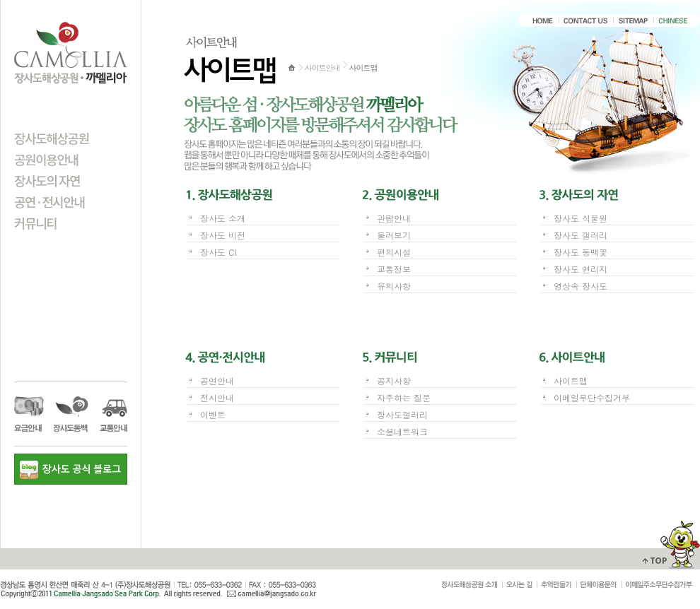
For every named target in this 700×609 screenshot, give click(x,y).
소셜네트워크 (402, 431)
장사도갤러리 (402, 414)
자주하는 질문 (404, 397)
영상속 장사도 (581, 286)
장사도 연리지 (581, 269)
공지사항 (394, 380)
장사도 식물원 (581, 218)
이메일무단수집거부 (592, 397)
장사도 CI (218, 252)
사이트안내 (322, 67)
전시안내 (217, 397)
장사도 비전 (223, 235)
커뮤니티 (35, 223)
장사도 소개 (223, 218)
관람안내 (394, 218)
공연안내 (217, 380)
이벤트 (213, 414)
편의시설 (394, 252)
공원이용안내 (46, 159)
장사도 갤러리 (581, 235)
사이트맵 (571, 380)
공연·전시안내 (49, 201)
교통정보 (394, 269)
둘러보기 (394, 235)
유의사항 (394, 286)
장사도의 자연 (47, 180)
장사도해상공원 (52, 138)
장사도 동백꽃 (581, 252)
